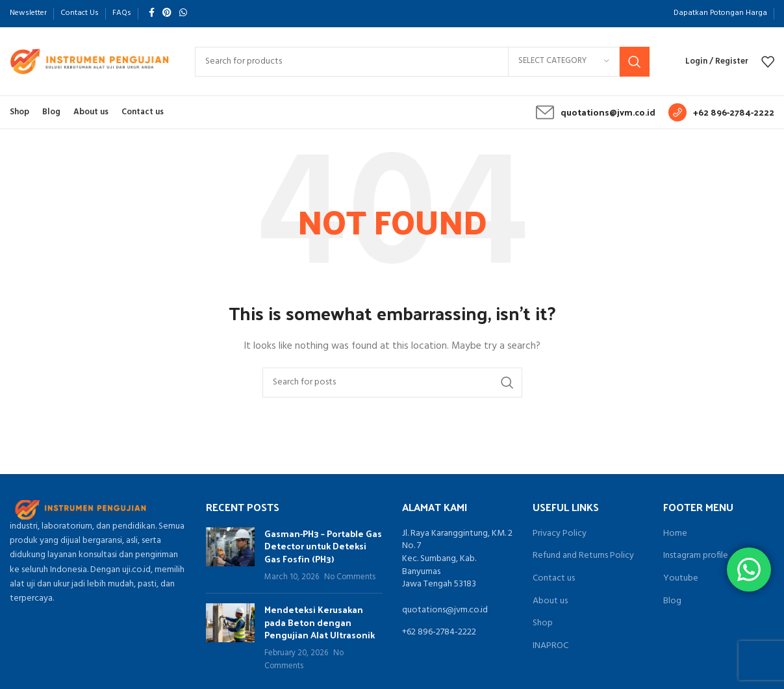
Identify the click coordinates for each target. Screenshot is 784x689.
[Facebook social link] (152, 13)
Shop (543, 623)
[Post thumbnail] (230, 555)
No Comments (350, 577)
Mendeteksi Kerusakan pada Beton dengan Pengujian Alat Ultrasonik (320, 622)
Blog (672, 601)
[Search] (422, 62)
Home (675, 534)
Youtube (681, 579)
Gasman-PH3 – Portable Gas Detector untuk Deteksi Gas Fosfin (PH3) (323, 546)
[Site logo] (89, 61)
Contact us (554, 579)
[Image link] (81, 509)
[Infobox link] (596, 112)
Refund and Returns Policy (583, 556)
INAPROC (550, 646)
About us (550, 601)
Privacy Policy (560, 534)
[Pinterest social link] (167, 13)
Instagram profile (696, 556)
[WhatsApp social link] (183, 13)
